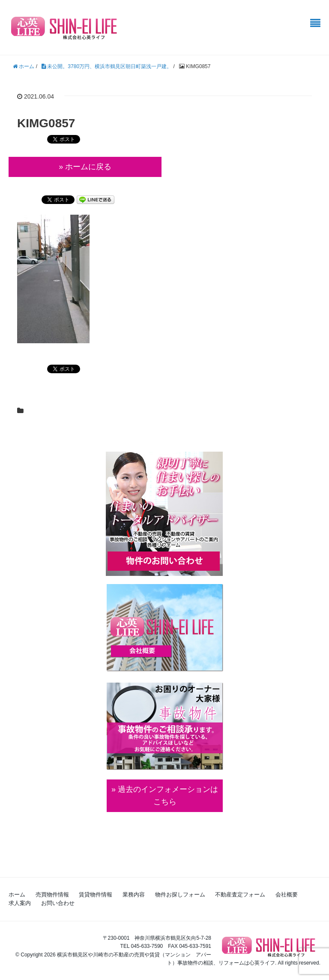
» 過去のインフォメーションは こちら (165, 796)
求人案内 (20, 903)
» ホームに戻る (85, 167)
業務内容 (134, 895)
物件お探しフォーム (180, 895)
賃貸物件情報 (96, 895)
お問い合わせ (58, 903)
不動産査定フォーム (240, 895)
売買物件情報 (52, 895)
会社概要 (287, 895)
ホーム (17, 895)
